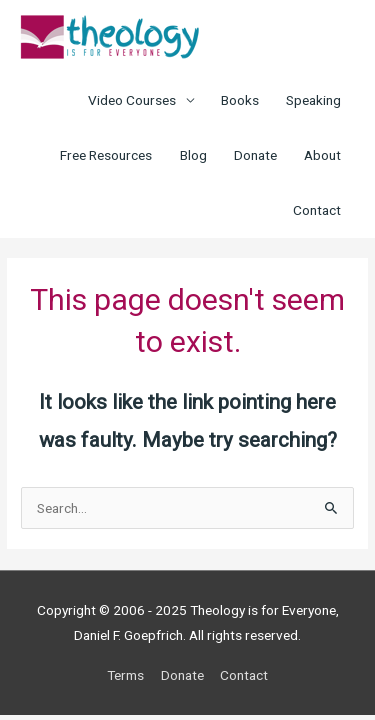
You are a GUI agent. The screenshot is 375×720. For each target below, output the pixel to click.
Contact (317, 210)
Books (240, 100)
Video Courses (132, 100)
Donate (255, 155)
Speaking (313, 100)
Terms (125, 675)
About (322, 155)
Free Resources (106, 155)
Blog (193, 155)
